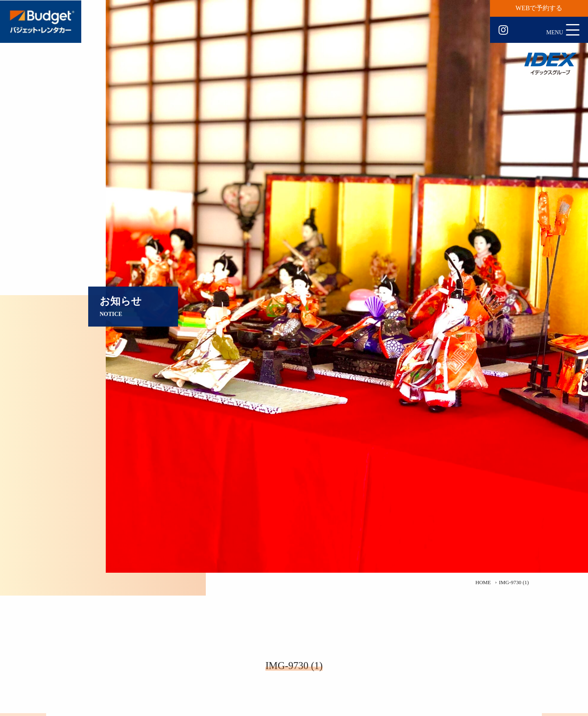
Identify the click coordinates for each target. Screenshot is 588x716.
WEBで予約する (539, 8)
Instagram (503, 30)
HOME (483, 583)
